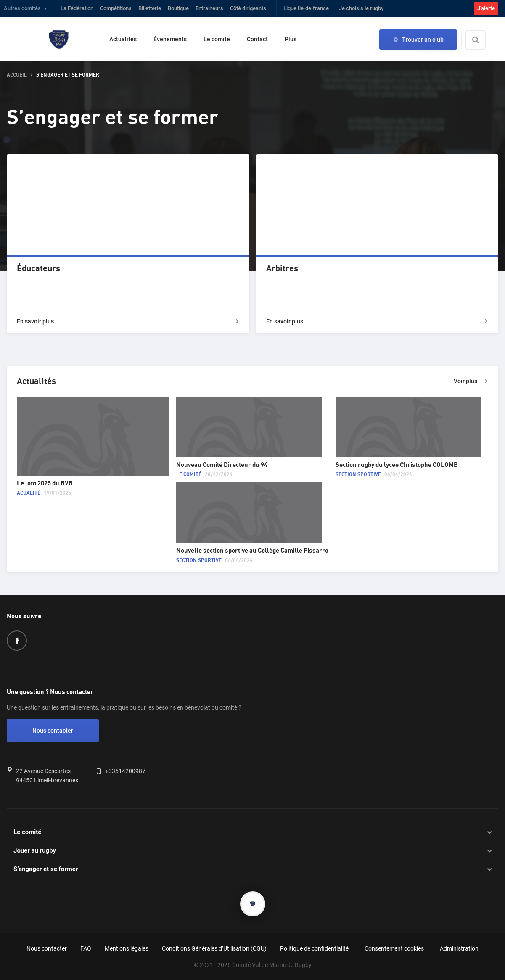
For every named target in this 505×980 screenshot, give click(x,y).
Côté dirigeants (248, 8)
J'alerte (486, 8)
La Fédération (77, 8)
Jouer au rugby (35, 850)
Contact (257, 39)
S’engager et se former (46, 869)
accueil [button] (17, 75)
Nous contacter (53, 731)
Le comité (217, 39)
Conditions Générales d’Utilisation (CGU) (214, 948)
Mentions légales (127, 948)
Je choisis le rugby (361, 8)
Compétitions (116, 8)
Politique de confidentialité (314, 948)
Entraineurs (209, 8)
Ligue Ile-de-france (306, 8)
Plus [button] (291, 39)
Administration (459, 948)
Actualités (123, 39)
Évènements (170, 39)
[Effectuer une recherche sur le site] (483, 40)
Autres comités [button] (22, 8)
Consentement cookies (394, 948)
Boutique (178, 8)
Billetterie (150, 8)
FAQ (86, 948)
